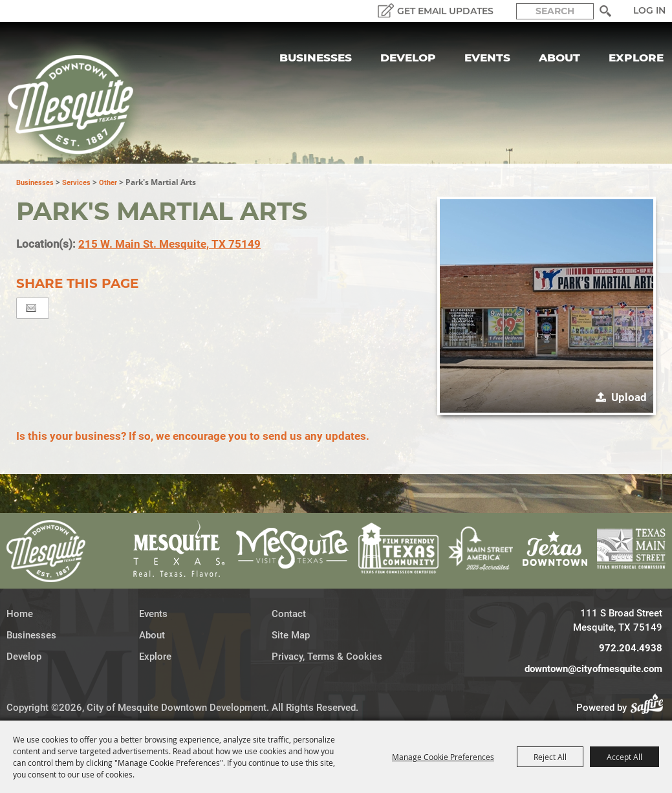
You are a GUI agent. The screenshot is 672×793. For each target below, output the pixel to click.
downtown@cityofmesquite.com (593, 669)
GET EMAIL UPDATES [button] (445, 11)
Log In (649, 10)
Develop (408, 58)
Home (20, 614)
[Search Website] (555, 11)
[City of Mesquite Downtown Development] (79, 105)
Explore (636, 58)
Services (76, 183)
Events (487, 58)
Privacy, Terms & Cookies (327, 657)
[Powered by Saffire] (651, 708)
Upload (629, 397)
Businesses (316, 58)
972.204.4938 (631, 648)
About (559, 58)
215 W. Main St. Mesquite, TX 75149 (169, 244)
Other (108, 183)
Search (605, 11)
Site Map (291, 635)
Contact (289, 614)
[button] (547, 306)
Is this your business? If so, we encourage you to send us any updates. (193, 436)
